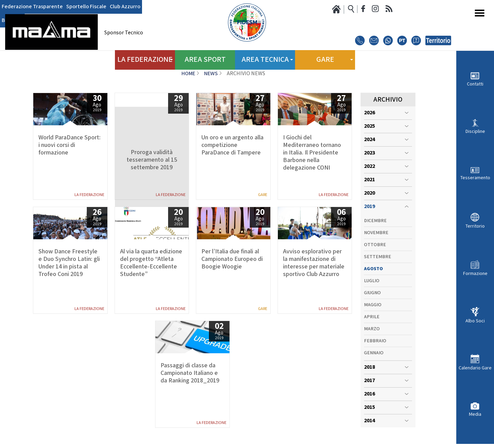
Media (475, 414)
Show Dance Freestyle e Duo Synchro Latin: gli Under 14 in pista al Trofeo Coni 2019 (69, 263)
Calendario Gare (475, 368)
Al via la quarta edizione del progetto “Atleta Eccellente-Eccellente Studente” (151, 263)
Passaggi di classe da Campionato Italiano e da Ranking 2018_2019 (190, 373)
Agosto (373, 269)
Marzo (372, 329)
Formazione (475, 273)
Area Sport (205, 58)
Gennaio (374, 353)
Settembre (378, 257)
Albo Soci (475, 321)
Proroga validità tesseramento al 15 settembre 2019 (152, 160)
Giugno (372, 293)
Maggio (373, 305)
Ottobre (375, 245)
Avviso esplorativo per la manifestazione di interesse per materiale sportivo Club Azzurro (314, 263)
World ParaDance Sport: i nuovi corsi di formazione (69, 145)
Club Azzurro (125, 7)
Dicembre (375, 221)
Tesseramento (475, 178)
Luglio (372, 281)
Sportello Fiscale (86, 7)
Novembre (376, 233)
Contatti (475, 84)
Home (188, 74)
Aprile (372, 317)
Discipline (475, 131)
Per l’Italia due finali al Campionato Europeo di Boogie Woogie (232, 259)
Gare (263, 195)
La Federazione (89, 195)
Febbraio (375, 341)
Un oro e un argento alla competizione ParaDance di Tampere (232, 145)
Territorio (475, 226)
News (211, 74)
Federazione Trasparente (32, 7)
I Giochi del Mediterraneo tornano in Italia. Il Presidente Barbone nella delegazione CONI (312, 153)
